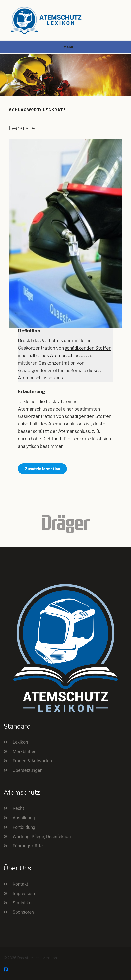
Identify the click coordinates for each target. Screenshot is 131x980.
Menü (66, 47)
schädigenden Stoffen (88, 348)
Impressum (24, 893)
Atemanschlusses (68, 356)
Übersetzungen (28, 770)
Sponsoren (23, 912)
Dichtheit (52, 439)
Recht (18, 808)
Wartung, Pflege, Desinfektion (42, 837)
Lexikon (20, 742)
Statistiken (23, 903)
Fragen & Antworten (32, 761)
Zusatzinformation (42, 469)
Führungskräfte (28, 846)
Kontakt (20, 884)
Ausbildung (24, 818)
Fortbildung (24, 827)
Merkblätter (24, 751)
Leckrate (22, 128)
